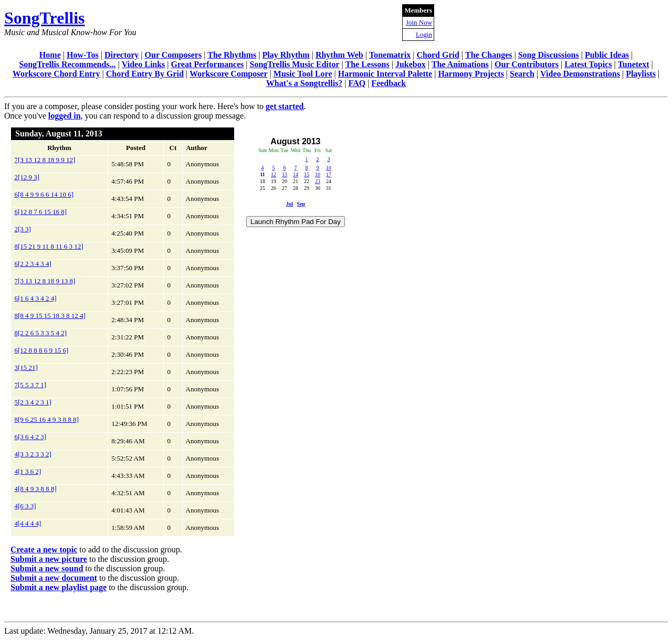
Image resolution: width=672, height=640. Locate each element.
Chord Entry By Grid (145, 74)
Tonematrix (390, 55)
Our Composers (174, 55)
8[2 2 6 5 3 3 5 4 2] (41, 333)
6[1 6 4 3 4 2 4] (36, 298)
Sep (301, 204)
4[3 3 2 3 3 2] (33, 454)
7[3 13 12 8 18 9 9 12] (45, 160)
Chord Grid (438, 55)
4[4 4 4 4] (28, 523)
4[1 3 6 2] (28, 471)
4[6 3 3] (25, 506)
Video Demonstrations (580, 74)
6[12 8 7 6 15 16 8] (41, 212)
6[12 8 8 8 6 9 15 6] (42, 350)
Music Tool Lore (303, 74)
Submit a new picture (49, 559)
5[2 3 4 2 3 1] (33, 402)
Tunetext (634, 64)
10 (329, 168)
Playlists (641, 74)
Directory (122, 55)
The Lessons (367, 64)
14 (296, 174)
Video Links (144, 64)
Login (424, 34)
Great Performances (208, 64)
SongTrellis (45, 18)
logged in (65, 116)
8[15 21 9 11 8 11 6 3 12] (49, 246)
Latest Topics (588, 64)
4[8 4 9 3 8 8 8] (36, 489)
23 (318, 181)
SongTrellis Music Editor (295, 64)
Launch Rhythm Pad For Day (296, 222)
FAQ (357, 83)
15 (307, 174)
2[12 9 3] (27, 177)
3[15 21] (26, 367)
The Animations (460, 64)
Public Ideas (607, 55)
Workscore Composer (229, 74)
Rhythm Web (339, 55)
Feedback (388, 83)
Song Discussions (549, 55)
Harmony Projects (471, 74)
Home (50, 55)
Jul (290, 204)
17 (329, 174)
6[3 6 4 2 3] (31, 437)
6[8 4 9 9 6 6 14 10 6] (44, 194)
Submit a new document (54, 578)
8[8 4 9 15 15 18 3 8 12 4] (50, 316)
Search (522, 74)
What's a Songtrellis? (304, 83)
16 (318, 174)
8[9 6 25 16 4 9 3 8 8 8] (47, 419)
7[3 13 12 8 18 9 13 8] (45, 281)
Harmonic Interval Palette (385, 74)
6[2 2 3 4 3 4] (33, 264)
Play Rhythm (286, 55)
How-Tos (83, 55)
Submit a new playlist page (59, 587)
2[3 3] (23, 229)
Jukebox (411, 64)
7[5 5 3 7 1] (31, 385)
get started (285, 106)
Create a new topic (44, 550)
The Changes (489, 55)
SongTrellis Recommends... (67, 64)
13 (285, 174)
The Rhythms (232, 55)
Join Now (419, 22)
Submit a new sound (47, 568)
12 (274, 174)
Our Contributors (527, 64)
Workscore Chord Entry (56, 74)
